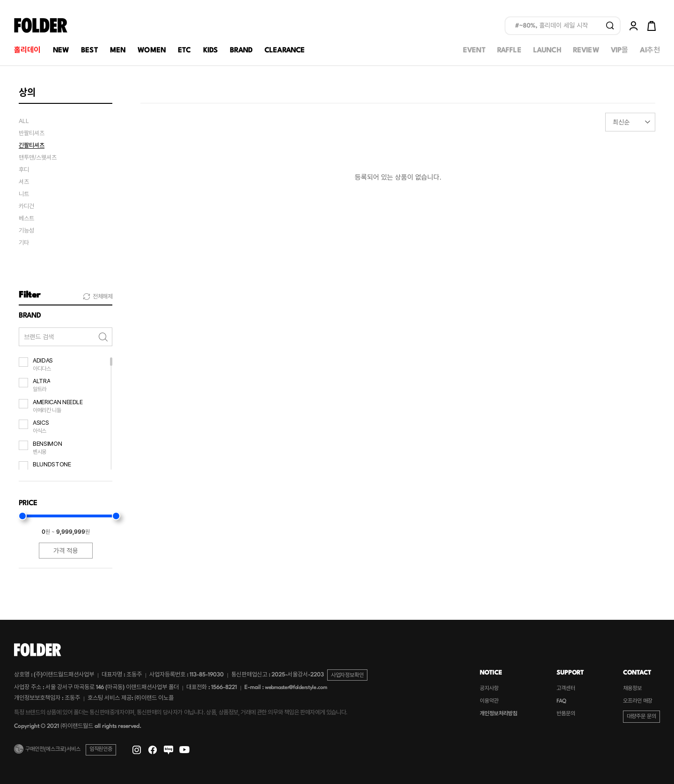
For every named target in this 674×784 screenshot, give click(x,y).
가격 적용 (66, 551)
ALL (24, 121)
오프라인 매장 (638, 701)
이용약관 (489, 701)
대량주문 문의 (641, 717)
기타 (24, 243)
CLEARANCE (285, 51)
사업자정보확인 (347, 675)
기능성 (26, 231)
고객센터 (566, 689)
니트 (24, 194)
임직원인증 (101, 750)
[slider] (22, 516)
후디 (24, 170)
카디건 (26, 206)
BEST (89, 51)
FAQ (561, 701)
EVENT (474, 51)
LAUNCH (547, 51)
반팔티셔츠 (32, 133)
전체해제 (103, 297)
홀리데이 (27, 51)
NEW (61, 51)
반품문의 (566, 714)
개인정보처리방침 (498, 714)
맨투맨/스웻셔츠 (38, 158)
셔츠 (24, 182)
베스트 (26, 218)
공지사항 (489, 689)
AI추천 (650, 51)
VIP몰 (620, 51)
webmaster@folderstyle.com (296, 688)
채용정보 (632, 689)
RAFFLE (509, 51)
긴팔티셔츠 (32, 145)
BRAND (241, 51)
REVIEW (586, 51)
